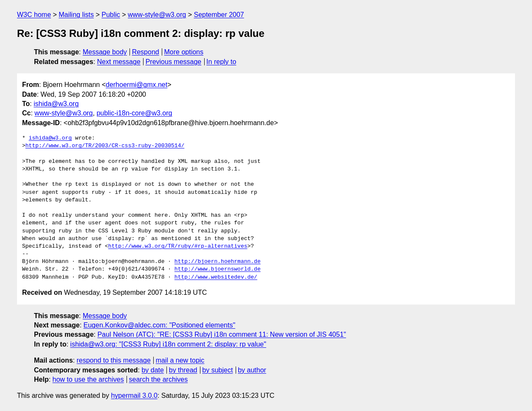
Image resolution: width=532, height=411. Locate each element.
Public (111, 15)
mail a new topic (180, 360)
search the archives (159, 379)
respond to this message (113, 360)
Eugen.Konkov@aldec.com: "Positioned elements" (160, 325)
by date (152, 370)
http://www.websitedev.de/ (216, 277)
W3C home (34, 15)
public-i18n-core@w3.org (134, 113)
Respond (146, 52)
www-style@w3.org (157, 15)
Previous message (174, 62)
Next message (119, 62)
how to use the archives (88, 379)
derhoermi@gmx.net (137, 85)
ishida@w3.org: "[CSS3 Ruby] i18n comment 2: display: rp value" (168, 344)
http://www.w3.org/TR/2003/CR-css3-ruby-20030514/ (105, 146)
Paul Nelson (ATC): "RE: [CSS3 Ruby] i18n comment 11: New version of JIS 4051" (222, 334)
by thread (183, 370)
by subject (217, 370)
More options (184, 52)
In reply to (221, 62)
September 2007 (219, 15)
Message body (105, 52)
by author (252, 370)
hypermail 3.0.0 (134, 396)
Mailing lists (76, 15)
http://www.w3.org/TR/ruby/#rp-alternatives (178, 246)
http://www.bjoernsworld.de (218, 269)
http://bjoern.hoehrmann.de (218, 262)
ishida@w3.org (56, 104)
